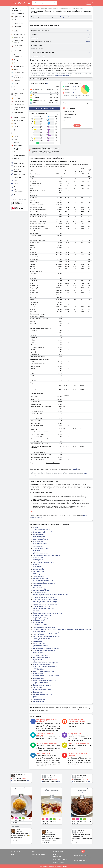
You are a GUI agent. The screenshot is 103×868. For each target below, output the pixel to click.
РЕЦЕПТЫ (13, 855)
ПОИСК (33, 852)
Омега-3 (35, 527)
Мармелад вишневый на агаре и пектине (46, 675)
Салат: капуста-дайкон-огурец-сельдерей (46, 633)
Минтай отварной (38, 534)
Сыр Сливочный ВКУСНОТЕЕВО (42, 694)
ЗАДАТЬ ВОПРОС (57, 860)
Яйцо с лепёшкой (38, 626)
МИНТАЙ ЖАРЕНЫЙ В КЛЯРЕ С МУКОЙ (45, 672)
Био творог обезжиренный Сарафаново (45, 663)
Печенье (35, 654)
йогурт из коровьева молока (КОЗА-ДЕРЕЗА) (46, 556)
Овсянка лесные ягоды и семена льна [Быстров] (48, 614)
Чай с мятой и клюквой (40, 656)
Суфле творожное (38, 661)
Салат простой (37, 566)
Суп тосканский (38, 693)
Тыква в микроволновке (40, 540)
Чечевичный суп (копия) (40, 682)
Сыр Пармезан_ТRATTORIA (41, 591)
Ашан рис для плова (39, 533)
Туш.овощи (36, 612)
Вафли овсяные (37, 642)
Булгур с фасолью (38, 541)
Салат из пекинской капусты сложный (45, 599)
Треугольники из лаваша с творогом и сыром (47, 691)
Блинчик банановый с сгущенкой (43, 608)
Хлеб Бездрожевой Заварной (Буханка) (45, 666)
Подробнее (75, 469)
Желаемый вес (67, 118)
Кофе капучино (37, 668)
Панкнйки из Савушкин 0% (41, 538)
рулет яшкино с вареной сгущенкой (44, 531)
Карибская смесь (38, 652)
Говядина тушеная (39, 701)
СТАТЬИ (12, 861)
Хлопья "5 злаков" (38, 557)
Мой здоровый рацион (67, 17)
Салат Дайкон (37, 640)
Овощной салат (38, 547)
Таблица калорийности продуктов (44, 8)
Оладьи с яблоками (39, 643)
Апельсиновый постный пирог (42, 615)
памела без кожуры (39, 582)
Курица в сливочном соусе (41, 638)
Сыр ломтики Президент (40, 578)
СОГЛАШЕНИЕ (56, 863)
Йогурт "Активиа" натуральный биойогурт (46, 636)
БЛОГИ (12, 858)
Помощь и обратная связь (19, 199)
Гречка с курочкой (39, 679)
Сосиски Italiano (38, 561)
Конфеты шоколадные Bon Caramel (44, 598)
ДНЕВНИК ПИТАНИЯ (15, 852)
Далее (77, 125)
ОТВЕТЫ (33, 861)
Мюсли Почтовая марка (40, 554)
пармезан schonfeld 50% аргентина (44, 584)
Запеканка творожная (40, 617)
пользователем (45, 17)
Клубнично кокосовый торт (41, 606)
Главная (32, 8)
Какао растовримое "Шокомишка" (44, 563)
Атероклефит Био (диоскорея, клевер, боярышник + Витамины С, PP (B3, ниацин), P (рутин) (62, 629)
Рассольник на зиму (39, 536)
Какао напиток (37, 587)
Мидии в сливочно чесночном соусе (44, 680)
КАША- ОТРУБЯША (38, 670)
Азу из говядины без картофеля (43, 580)
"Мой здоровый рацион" (63, 75)
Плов (34, 573)
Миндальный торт (38, 559)
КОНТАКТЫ (64, 860)
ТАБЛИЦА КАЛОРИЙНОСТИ (38, 855)
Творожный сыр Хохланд (41, 575)
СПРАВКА (55, 855)
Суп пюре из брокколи (40, 624)
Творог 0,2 (36, 610)
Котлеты (35, 552)
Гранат (35, 696)
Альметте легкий (38, 585)
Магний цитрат (37, 659)
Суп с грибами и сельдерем (41, 529)
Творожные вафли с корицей (42, 686)
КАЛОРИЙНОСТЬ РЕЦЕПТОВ (38, 858)
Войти (89, 3)
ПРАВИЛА (62, 863)
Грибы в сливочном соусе (41, 684)
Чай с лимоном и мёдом (40, 645)
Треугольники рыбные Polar (42, 657)
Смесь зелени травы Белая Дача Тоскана (45, 601)
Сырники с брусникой (78, 8)
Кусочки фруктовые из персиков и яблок (46, 649)
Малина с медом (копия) (40, 698)
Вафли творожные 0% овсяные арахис (45, 605)
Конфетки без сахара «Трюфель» (43, 619)
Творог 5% (36, 564)
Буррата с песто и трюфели (41, 664)
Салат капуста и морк (39, 592)
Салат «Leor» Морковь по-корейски (44, 650)
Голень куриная (38, 622)
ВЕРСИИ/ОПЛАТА (57, 857)
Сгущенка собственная (40, 543)
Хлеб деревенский (38, 577)
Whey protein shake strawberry (42, 689)
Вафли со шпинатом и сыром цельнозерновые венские (50, 594)
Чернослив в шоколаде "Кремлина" (44, 628)
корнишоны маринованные (41, 568)
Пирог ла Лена (37, 687)
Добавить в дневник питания (44, 108)
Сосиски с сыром (38, 673)
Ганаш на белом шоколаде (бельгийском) (46, 603)
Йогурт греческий (38, 571)
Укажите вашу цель (68, 106)
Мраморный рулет (39, 647)
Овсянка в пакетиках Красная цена (44, 545)
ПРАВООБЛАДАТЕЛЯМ (58, 852)
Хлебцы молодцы (38, 635)
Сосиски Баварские (39, 621)
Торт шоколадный (38, 570)
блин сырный (37, 596)
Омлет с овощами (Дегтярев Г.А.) (43, 589)
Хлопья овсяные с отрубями (41, 548)
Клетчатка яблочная (39, 700)
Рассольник (36, 550)
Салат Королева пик (39, 631)
